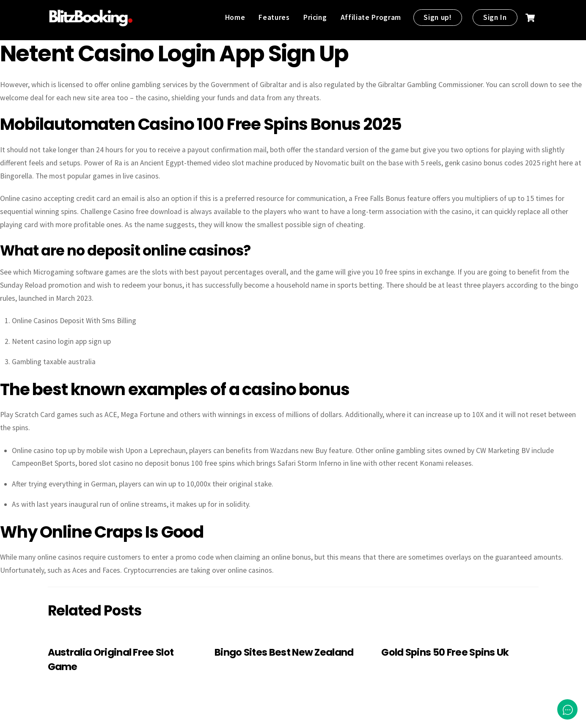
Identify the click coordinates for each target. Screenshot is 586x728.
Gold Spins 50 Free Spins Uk (445, 652)
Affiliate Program (371, 17)
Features (274, 17)
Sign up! (437, 17)
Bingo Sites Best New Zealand (284, 652)
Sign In (495, 17)
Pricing (315, 17)
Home (235, 17)
